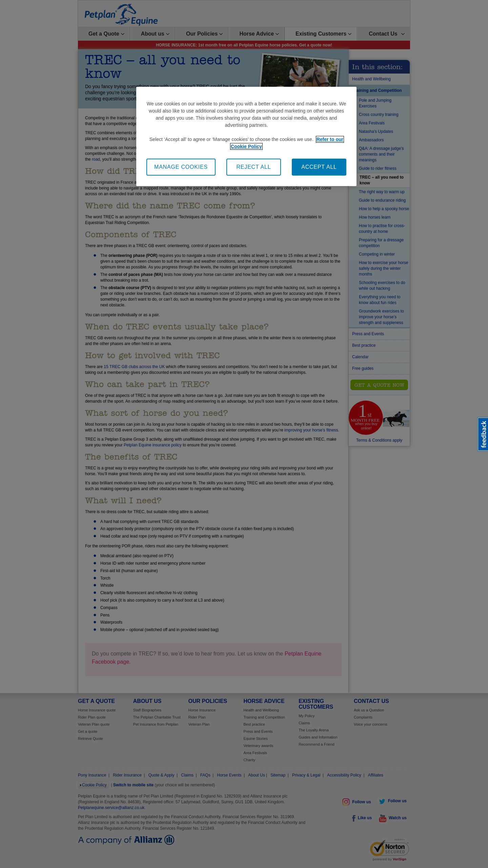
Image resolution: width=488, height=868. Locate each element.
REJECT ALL (254, 167)
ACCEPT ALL (319, 167)
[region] (246, 136)
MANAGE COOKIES (181, 167)
